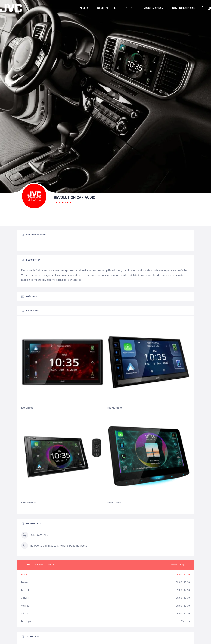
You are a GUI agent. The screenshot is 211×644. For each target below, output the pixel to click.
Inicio (83, 8)
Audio (130, 8)
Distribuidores (184, 8)
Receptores (107, 8)
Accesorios (154, 8)
